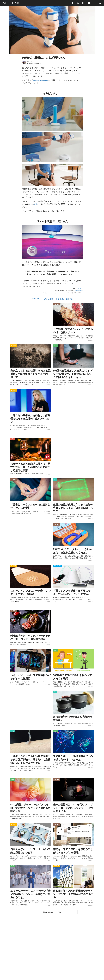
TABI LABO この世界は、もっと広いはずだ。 (52, 299)
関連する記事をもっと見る (52, 912)
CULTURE (56, 304)
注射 (72, 293)
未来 (64, 293)
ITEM (55, 480)
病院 (80, 293)
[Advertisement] (52, 952)
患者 (68, 293)
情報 (36, 204)
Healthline (80, 289)
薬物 (76, 293)
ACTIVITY (14, 346)
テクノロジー (57, 293)
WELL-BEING (57, 566)
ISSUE (56, 346)
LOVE (12, 439)
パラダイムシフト (48, 293)
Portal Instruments (40, 81)
